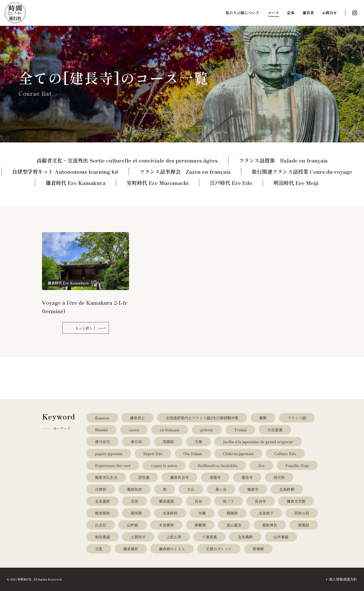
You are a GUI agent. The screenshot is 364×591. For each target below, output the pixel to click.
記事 (291, 13)
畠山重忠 (234, 525)
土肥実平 (138, 537)
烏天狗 (279, 477)
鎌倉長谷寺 (179, 477)
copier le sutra (164, 465)
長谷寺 (260, 501)
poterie (207, 430)
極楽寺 (253, 489)
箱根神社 (270, 525)
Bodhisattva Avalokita (217, 465)
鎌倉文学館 (296, 501)
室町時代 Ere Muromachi (158, 183)
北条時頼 (287, 489)
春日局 (136, 442)
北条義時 (245, 537)
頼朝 (263, 418)
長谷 (198, 501)
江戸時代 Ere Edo (231, 183)
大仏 (191, 489)
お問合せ (329, 13)
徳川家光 (102, 442)
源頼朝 (258, 549)
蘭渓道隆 (166, 501)
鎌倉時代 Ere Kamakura (76, 183)
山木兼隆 (281, 537)
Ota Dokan (193, 453)
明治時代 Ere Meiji (296, 183)
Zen (261, 465)
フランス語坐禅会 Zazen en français (185, 171)
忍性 (134, 501)
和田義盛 (102, 537)
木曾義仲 (166, 525)
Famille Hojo (297, 465)
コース (273, 13)
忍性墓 (144, 477)
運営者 (308, 13)
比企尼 (101, 525)
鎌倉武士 (137, 418)
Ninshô (101, 430)
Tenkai (240, 430)
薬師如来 (134, 489)
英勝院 (168, 442)
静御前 (232, 513)
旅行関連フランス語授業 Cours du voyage (302, 171)
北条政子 (266, 513)
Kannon (102, 418)
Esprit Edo (153, 453)
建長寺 (247, 477)
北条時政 (170, 513)
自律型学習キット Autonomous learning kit (65, 171)
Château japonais (238, 453)
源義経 (304, 525)
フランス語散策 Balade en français (283, 160)
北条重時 (102, 501)
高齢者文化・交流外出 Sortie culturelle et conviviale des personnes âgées (127, 160)
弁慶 (202, 513)
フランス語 (297, 418)
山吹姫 (133, 525)
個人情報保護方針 (343, 579)
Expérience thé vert (113, 465)
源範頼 (200, 525)
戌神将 (101, 489)
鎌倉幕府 (131, 549)
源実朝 (136, 513)
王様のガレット (219, 549)
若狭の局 (302, 513)
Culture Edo (285, 453)
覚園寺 (215, 477)
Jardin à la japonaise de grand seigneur (258, 442)
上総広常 (174, 537)
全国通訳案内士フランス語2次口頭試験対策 (202, 418)
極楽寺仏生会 (106, 477)
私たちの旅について (243, 13)
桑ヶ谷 (221, 489)
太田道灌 (275, 430)
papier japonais (109, 453)
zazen (134, 430)
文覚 (99, 549)
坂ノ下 (228, 501)
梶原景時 (102, 513)
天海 (198, 442)
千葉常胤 (210, 537)
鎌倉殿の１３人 (172, 549)
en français (170, 430)
